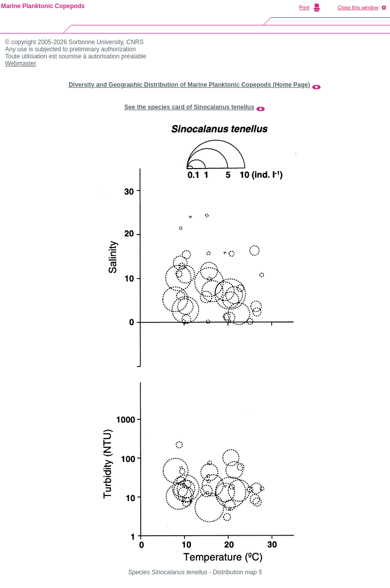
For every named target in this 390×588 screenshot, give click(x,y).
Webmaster (21, 63)
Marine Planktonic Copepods (43, 6)
